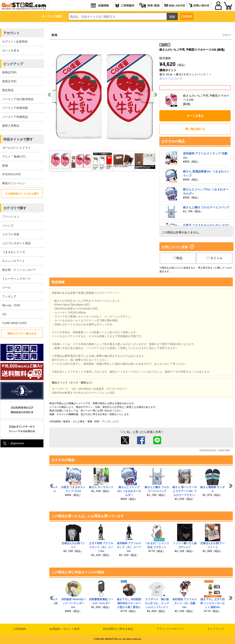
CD (4, 314)
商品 (178, 258)
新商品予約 (9, 72)
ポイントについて (171, 79)
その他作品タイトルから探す (22, 194)
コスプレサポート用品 (16, 243)
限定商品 (8, 90)
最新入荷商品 (11, 126)
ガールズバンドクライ (16, 148)
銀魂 (5, 165)
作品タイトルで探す (18, 139)
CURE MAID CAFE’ (15, 323)
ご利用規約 (19, 629)
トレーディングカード (16, 279)
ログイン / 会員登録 (15, 42)
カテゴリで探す (15, 208)
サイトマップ (216, 629)
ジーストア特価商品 (15, 117)
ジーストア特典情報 (15, 108)
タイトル (214, 258)
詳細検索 (187, 16)
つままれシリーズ (14, 252)
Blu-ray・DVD (11, 305)
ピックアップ (13, 64)
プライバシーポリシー (170, 629)
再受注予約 (9, 81)
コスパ (226, 35)
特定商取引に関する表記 (118, 629)
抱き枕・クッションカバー (19, 270)
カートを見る (11, 50)
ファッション (11, 217)
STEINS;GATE (12, 174)
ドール (6, 287)
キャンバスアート (14, 261)
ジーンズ (8, 226)
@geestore (13, 443)
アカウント (12, 33)
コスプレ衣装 (11, 234)
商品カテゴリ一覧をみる (22, 334)
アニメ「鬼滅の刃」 (15, 157)
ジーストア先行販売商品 (18, 99)
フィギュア (9, 296)
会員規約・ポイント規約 (65, 629)
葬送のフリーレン (14, 183)
